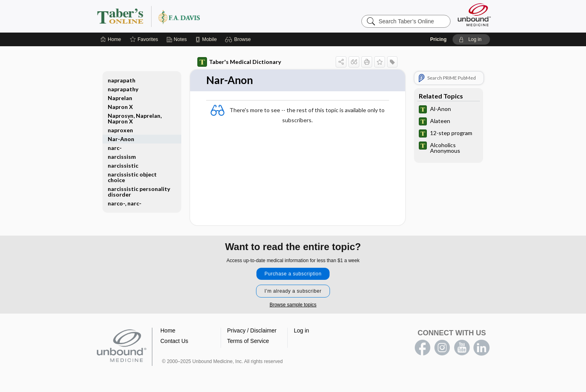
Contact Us (174, 341)
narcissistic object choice (132, 177)
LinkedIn (482, 348)
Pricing (438, 39)
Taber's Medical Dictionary (239, 62)
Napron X (120, 107)
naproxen (120, 130)
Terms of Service (248, 341)
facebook (422, 348)
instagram (442, 348)
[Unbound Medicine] (474, 15)
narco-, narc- (125, 203)
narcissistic (123, 165)
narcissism (122, 157)
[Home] (111, 39)
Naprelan (120, 98)
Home (168, 330)
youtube (462, 348)
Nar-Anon (121, 139)
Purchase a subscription (293, 274)
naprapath (122, 80)
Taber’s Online (197, 16)
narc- (115, 148)
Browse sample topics (293, 305)
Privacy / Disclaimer (252, 330)
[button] (239, 39)
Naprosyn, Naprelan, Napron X (135, 118)
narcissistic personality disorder (139, 192)
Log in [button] (301, 330)
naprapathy (123, 89)
